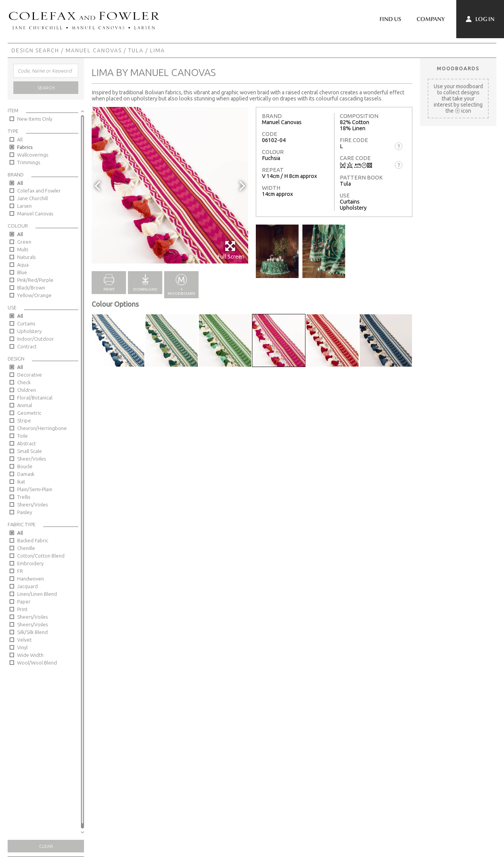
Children (27, 390)
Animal (25, 405)
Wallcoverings (33, 155)
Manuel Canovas (94, 50)
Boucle (25, 466)
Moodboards (458, 68)
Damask (26, 474)
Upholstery (29, 331)
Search (46, 88)
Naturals (26, 257)
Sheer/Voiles (31, 459)
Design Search (35, 50)
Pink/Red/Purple (35, 280)
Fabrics (25, 147)
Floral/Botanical (35, 398)
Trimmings (29, 162)
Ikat (21, 482)
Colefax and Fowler (39, 191)
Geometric (29, 413)
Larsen (24, 206)
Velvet (24, 640)
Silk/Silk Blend (32, 632)
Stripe (24, 420)
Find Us (390, 19)
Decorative (30, 375)
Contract (27, 346)
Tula (136, 50)
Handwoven (31, 579)
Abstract (27, 443)
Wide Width (30, 655)
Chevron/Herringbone (42, 428)
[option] (170, 185)
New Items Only (35, 119)
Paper (24, 602)
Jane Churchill (32, 198)
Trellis (24, 497)
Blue (22, 272)
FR (20, 571)
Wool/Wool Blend (37, 663)
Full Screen (231, 250)
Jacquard (27, 586)
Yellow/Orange (34, 295)
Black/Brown (31, 288)
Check (24, 382)
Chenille (26, 548)
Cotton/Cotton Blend (41, 556)
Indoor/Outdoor (36, 339)
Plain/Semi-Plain (35, 489)
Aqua (23, 265)
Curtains (26, 323)
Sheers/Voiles (32, 504)
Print (22, 609)
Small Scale (30, 451)
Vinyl (22, 647)
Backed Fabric (33, 540)
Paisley (25, 512)
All (20, 139)
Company (431, 19)
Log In (480, 19)
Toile (23, 436)
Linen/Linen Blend (37, 594)
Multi (23, 249)
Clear (46, 846)
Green (24, 242)
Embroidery (30, 563)
